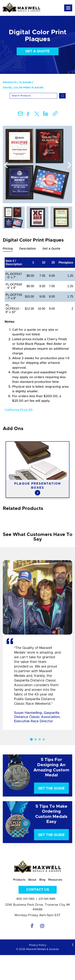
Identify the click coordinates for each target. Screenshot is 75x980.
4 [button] (44, 739)
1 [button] (31, 739)
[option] (37, 165)
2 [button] (36, 739)
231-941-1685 (47, 899)
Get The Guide (51, 789)
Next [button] (69, 165)
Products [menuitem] (10, 83)
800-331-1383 (25, 899)
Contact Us (38, 890)
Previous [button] (6, 165)
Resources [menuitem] (55, 880)
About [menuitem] (32, 880)
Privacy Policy (38, 945)
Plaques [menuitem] (25, 83)
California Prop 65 (19, 410)
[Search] (33, 96)
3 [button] (40, 739)
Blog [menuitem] (42, 880)
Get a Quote (37, 51)
